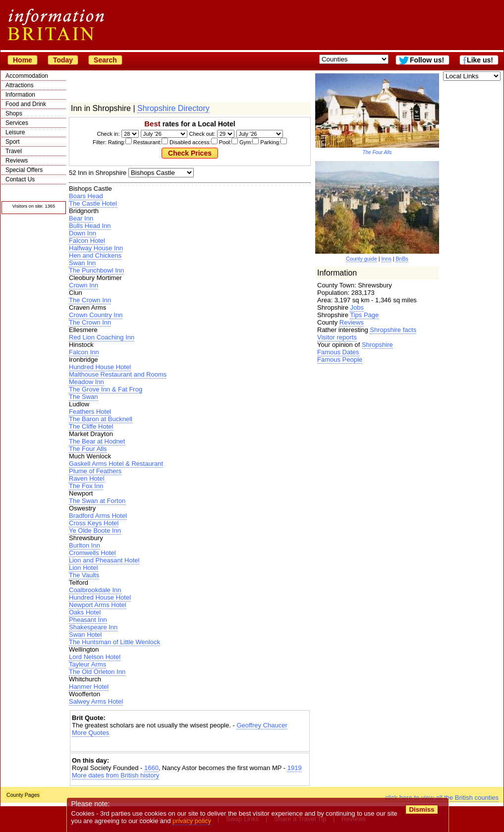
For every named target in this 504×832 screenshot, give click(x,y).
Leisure (15, 132)
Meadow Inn (86, 382)
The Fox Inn (86, 486)
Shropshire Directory (173, 108)
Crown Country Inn (96, 315)
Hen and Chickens (95, 255)
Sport (13, 142)
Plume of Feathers (95, 471)
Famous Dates (338, 352)
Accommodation (27, 76)
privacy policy (192, 821)
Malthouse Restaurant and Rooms (118, 374)
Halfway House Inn (96, 248)
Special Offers (24, 170)
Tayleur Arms (87, 664)
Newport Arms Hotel (98, 605)
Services (17, 123)
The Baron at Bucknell (101, 419)
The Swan (84, 397)
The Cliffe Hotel (91, 426)
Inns (387, 259)
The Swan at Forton (97, 501)
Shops (14, 113)
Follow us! (427, 60)
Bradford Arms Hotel (98, 516)
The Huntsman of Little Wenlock (114, 642)
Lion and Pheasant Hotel (104, 560)
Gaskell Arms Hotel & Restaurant (116, 464)
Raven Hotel (87, 478)
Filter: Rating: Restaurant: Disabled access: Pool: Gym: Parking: (190, 142)
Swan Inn (82, 263)
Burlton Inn (84, 545)
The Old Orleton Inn (97, 672)
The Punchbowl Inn (96, 270)
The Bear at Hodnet (97, 441)
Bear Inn (81, 218)
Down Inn (83, 233)
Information (20, 95)
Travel (14, 151)
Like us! (480, 60)
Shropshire (377, 345)
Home (23, 60)
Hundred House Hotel (100, 367)
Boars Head (86, 196)
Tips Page (364, 315)
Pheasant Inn (88, 620)
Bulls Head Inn (90, 226)
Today (63, 60)
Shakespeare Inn (93, 627)
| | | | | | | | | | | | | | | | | (161, 173)
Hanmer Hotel (89, 687)
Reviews (17, 161)
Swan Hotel (85, 635)
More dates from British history (115, 775)
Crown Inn (84, 285)
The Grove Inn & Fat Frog (106, 389)
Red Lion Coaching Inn (102, 337)
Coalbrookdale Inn (95, 590)
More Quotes (90, 733)
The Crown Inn (90, 300)
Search (105, 60)
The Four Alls (88, 449)
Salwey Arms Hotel (96, 701)
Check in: (109, 134)
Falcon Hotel (87, 241)
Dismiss (421, 809)
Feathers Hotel (90, 412)
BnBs (402, 259)
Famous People (340, 360)
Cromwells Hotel (92, 553)
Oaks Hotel (85, 612)
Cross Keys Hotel (94, 523)
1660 (151, 768)
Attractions (20, 85)
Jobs (357, 307)
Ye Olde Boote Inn (95, 530)
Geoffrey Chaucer (262, 725)
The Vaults (84, 575)
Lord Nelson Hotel (95, 657)
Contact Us (20, 179)
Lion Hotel (84, 568)
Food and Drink (26, 104)
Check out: (202, 134)
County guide (362, 259)
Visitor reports (337, 337)
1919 (295, 768)
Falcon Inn (84, 352)
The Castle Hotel (93, 203)
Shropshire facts (393, 330)
